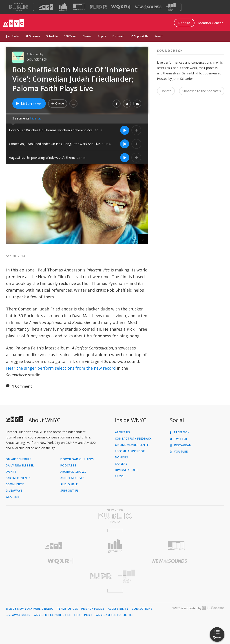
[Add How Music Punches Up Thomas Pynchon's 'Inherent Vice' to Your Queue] (136, 130)
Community (15, 484)
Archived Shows (73, 472)
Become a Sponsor (130, 451)
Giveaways (14, 491)
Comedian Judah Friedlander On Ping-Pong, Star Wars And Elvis (55, 144)
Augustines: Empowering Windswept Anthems (42, 157)
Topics (102, 36)
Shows (87, 36)
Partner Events (18, 478)
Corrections (142, 609)
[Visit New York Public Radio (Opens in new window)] (115, 516)
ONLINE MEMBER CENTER (133, 445)
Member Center (211, 23)
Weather (12, 497)
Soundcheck (37, 59)
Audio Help (69, 484)
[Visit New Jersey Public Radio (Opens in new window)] (60, 576)
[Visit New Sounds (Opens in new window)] (148, 7)
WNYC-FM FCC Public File (52, 615)
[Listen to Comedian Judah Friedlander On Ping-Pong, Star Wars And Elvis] (125, 144)
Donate (184, 23)
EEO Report (83, 615)
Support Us (139, 36)
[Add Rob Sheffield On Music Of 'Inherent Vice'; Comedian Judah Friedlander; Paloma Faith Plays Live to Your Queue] (58, 104)
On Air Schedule (19, 459)
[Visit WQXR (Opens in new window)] (121, 7)
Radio (15, 36)
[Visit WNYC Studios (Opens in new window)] (79, 7)
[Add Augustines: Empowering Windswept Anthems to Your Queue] (136, 158)
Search (159, 36)
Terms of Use (67, 609)
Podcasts (68, 466)
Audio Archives (73, 478)
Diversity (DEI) (126, 470)
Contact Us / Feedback (133, 439)
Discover (118, 36)
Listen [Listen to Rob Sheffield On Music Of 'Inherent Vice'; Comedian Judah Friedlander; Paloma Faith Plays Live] (29, 104)
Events (11, 472)
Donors (122, 458)
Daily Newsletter (20, 466)
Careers (121, 464)
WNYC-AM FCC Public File (115, 615)
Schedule (52, 36)
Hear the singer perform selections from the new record (61, 368)
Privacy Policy (93, 609)
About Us (123, 432)
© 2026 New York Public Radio (30, 609)
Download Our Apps (77, 459)
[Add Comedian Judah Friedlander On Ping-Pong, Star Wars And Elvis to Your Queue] (136, 144)
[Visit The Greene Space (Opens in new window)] (171, 7)
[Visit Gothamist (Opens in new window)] (63, 7)
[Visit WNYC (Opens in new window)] (46, 7)
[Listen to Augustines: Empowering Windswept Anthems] (125, 158)
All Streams (33, 36)
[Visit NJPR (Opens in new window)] (98, 7)
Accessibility (118, 609)
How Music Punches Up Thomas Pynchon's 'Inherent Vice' (51, 130)
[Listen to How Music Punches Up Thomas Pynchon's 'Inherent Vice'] (125, 130)
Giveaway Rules (18, 615)
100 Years (70, 36)
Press (119, 476)
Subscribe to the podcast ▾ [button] (202, 91)
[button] (73, 104)
